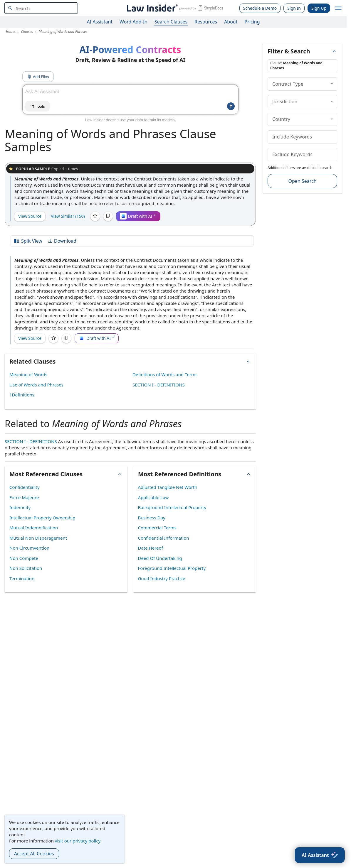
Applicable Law (153, 497)
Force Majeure (24, 497)
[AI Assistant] (320, 855)
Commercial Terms (157, 528)
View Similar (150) (68, 216)
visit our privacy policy (78, 841)
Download (62, 241)
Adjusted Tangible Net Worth (168, 487)
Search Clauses (171, 22)
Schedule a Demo (260, 8)
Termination (22, 578)
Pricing (252, 22)
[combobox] (41, 8)
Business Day (152, 518)
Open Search (302, 181)
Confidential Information (164, 538)
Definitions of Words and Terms (165, 374)
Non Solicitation (26, 568)
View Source (30, 216)
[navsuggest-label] (41, 8)
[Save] (95, 216)
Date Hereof (151, 548)
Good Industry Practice (162, 578)
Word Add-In (133, 22)
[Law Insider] (174, 8)
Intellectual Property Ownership (42, 518)
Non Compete (24, 558)
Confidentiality (24, 487)
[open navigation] (338, 8)
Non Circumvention (29, 548)
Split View (28, 241)
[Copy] (108, 216)
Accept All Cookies (34, 854)
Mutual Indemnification (34, 528)
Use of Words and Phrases (36, 385)
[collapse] (332, 84)
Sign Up (319, 8)
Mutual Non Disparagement (38, 538)
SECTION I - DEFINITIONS (159, 385)
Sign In (294, 8)
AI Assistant (100, 22)
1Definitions (22, 395)
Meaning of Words (28, 374)
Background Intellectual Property (172, 507)
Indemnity (20, 507)
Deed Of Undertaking (160, 558)
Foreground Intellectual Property (172, 568)
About (231, 22)
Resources (206, 22)
